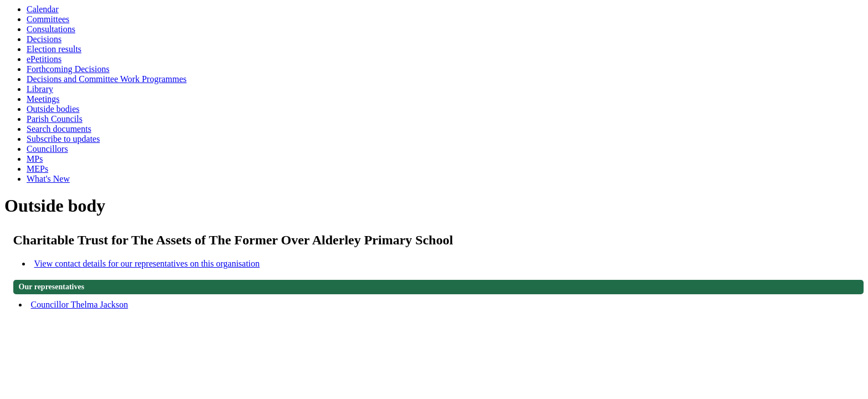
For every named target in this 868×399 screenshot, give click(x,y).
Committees (48, 19)
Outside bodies (53, 109)
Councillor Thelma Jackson (80, 305)
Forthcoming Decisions (68, 69)
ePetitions (44, 59)
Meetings (43, 99)
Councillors (47, 149)
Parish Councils (55, 119)
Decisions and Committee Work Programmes (107, 79)
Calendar (43, 9)
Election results (54, 49)
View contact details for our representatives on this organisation (147, 264)
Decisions (44, 39)
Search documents (59, 129)
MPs (35, 159)
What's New (48, 179)
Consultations (51, 29)
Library (40, 89)
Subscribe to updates (63, 139)
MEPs (37, 169)
